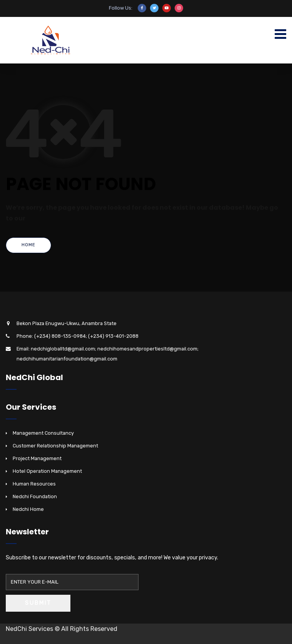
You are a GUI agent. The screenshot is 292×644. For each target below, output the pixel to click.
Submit (38, 603)
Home (28, 245)
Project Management (37, 458)
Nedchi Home (28, 509)
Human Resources (34, 484)
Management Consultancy (43, 433)
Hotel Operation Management (47, 471)
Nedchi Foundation (35, 496)
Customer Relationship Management (55, 446)
